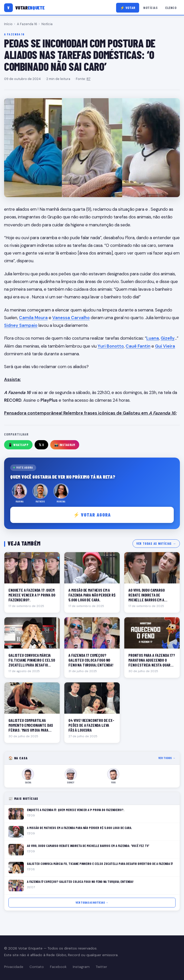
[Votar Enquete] (24, 8)
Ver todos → (167, 758)
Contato (37, 967)
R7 (89, 79)
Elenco (171, 8)
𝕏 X (41, 445)
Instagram (81, 967)
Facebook (58, 967)
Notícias (150, 8)
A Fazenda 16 (27, 24)
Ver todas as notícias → (156, 543)
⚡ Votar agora (92, 515)
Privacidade (14, 967)
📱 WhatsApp (18, 445)
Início (8, 24)
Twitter (101, 967)
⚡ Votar (128, 8)
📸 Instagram (65, 445)
